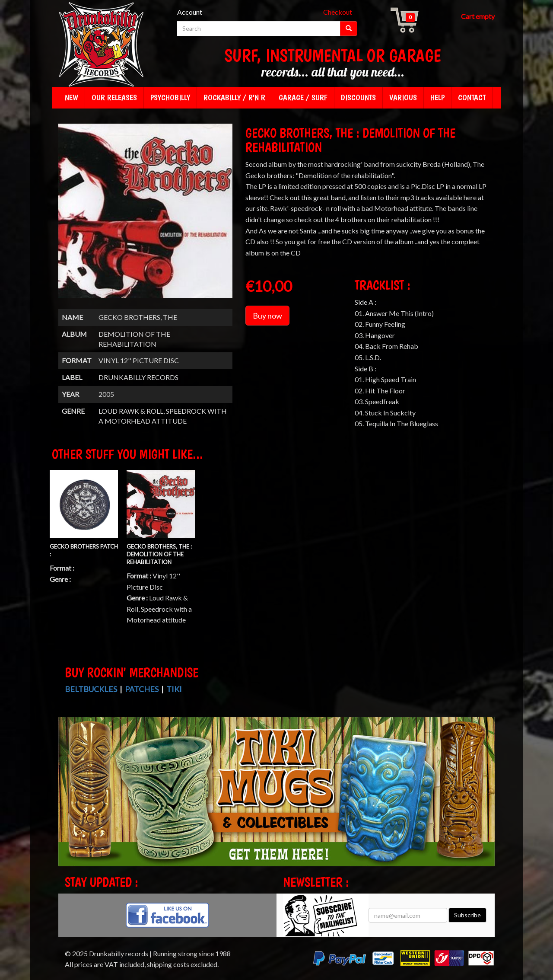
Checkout (338, 12)
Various (403, 97)
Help (437, 97)
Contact (472, 97)
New (72, 97)
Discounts (358, 97)
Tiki (174, 689)
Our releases (114, 97)
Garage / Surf (303, 97)
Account (190, 12)
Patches (142, 689)
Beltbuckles (91, 689)
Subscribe (467, 915)
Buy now (267, 316)
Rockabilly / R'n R (234, 97)
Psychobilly (170, 97)
